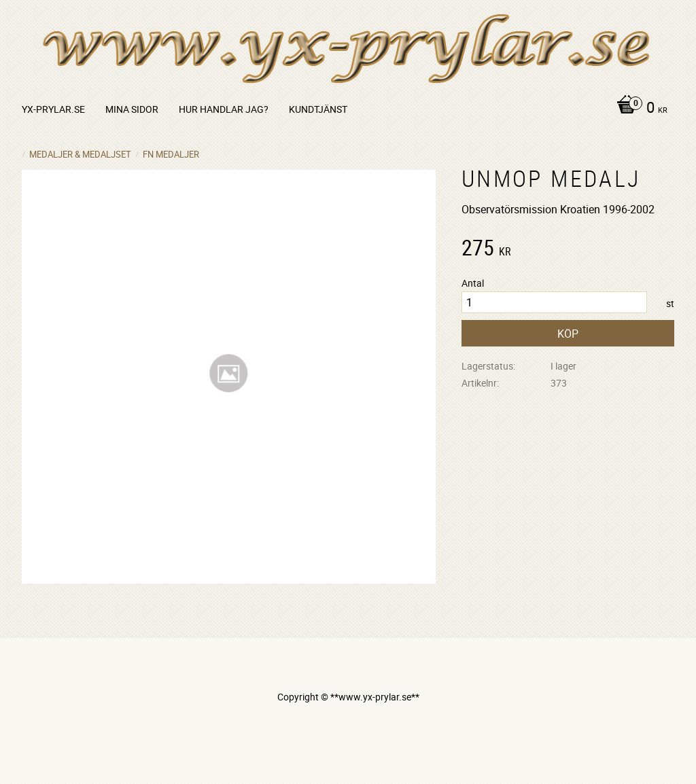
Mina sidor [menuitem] (132, 109)
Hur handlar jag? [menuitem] (224, 109)
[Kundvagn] (639, 109)
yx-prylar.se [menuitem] (53, 109)
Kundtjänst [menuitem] (318, 109)
